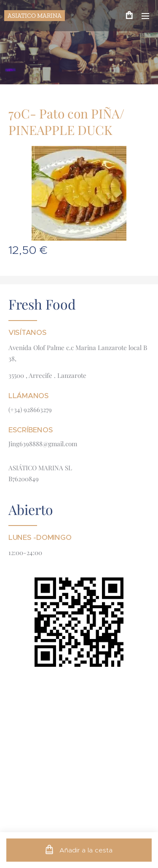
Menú (145, 16)
